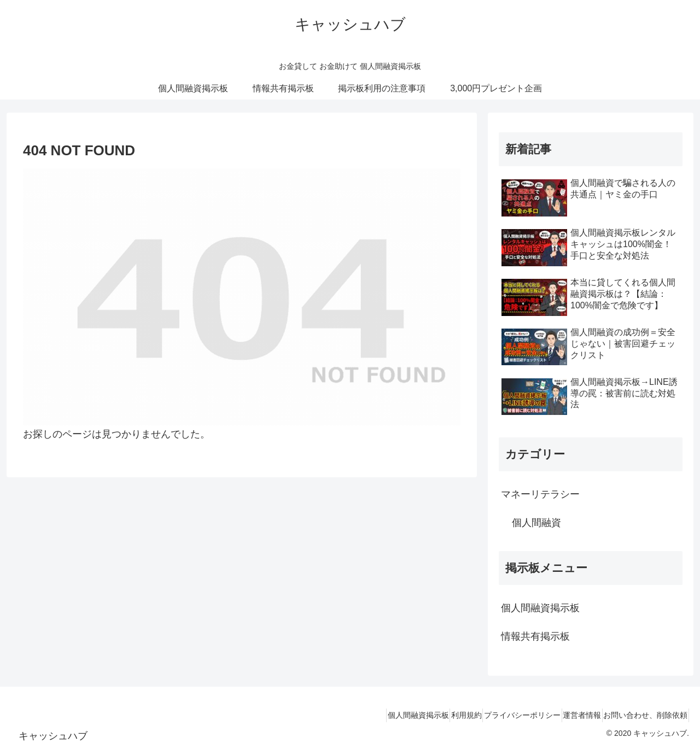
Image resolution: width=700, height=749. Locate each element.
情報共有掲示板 (535, 636)
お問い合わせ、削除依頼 (641, 715)
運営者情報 (568, 715)
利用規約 (434, 715)
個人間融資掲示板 (540, 608)
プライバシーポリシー (499, 715)
